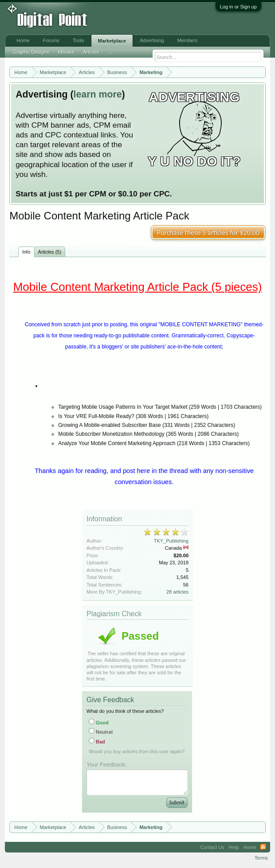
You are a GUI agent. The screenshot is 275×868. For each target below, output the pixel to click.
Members (188, 40)
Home (23, 40)
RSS (263, 847)
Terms (261, 858)
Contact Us (212, 847)
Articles (91, 52)
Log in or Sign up (238, 7)
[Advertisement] (145, 19)
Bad (97, 742)
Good (99, 723)
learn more (98, 94)
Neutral (101, 732)
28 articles (177, 592)
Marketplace (112, 41)
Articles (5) (50, 252)
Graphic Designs (31, 52)
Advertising (152, 40)
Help (234, 847)
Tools (79, 40)
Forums (51, 40)
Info (26, 252)
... (110, 52)
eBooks (66, 52)
